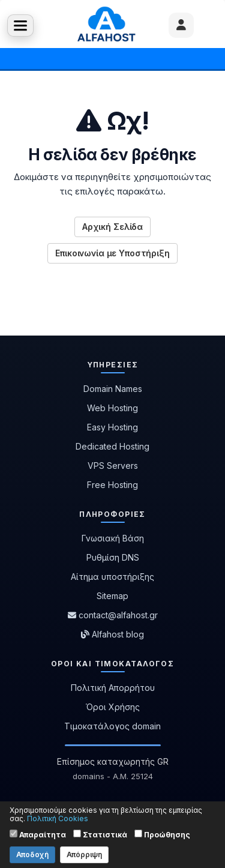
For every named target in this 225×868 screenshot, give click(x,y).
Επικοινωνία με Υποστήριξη (112, 253)
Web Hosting (112, 408)
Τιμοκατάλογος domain (112, 726)
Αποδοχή (32, 854)
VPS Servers (113, 466)
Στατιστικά (100, 834)
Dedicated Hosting (112, 446)
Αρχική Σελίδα (112, 227)
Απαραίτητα (38, 834)
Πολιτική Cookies (58, 818)
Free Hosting (112, 485)
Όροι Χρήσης (113, 707)
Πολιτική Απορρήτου (113, 688)
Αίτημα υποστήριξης (112, 577)
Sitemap (112, 596)
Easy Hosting (112, 427)
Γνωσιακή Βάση (113, 538)
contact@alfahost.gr (113, 615)
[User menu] (181, 25)
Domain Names (113, 389)
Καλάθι (205, 24)
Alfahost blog (112, 634)
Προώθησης (162, 834)
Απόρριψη (84, 854)
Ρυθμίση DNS (113, 557)
